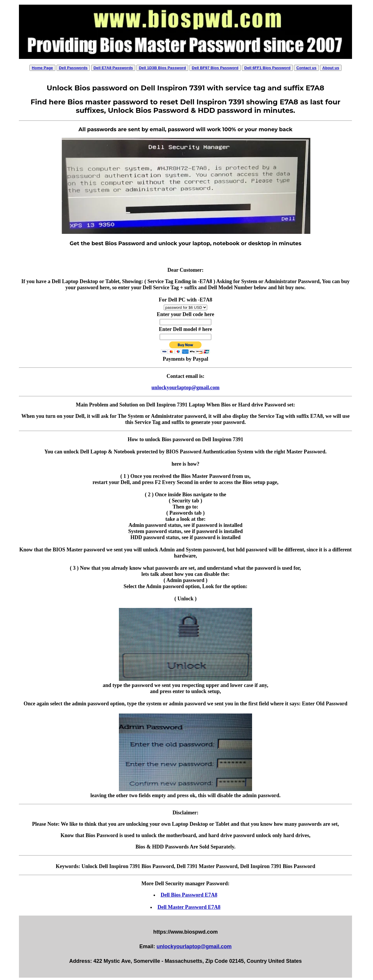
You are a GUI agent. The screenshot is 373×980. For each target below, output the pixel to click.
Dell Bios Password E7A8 (189, 895)
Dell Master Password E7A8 (189, 907)
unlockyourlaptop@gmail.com (185, 388)
